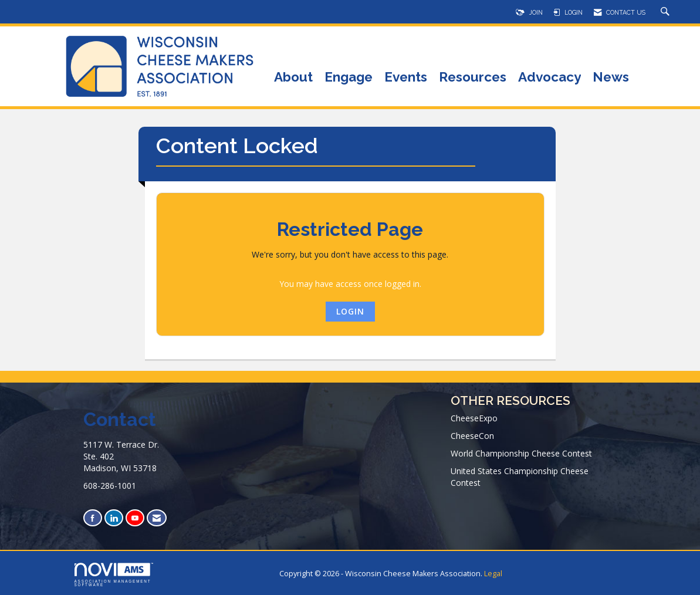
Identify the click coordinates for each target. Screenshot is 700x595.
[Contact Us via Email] (157, 518)
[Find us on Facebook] (93, 518)
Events (406, 78)
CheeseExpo (474, 418)
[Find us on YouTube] (135, 518)
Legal (493, 574)
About (293, 78)
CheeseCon (472, 436)
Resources (473, 78)
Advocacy (549, 78)
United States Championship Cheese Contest (520, 477)
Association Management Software (114, 575)
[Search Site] (667, 12)
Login (350, 311)
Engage (349, 78)
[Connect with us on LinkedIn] (114, 518)
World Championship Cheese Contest (521, 453)
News (611, 78)
